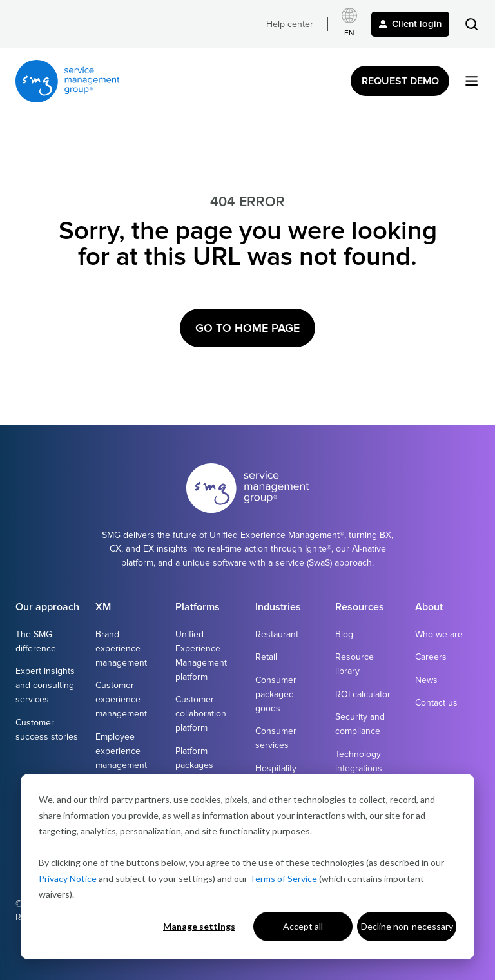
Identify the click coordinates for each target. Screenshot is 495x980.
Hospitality (276, 768)
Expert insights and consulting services (45, 685)
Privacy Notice (68, 879)
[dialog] (247, 867)
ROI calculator (363, 694)
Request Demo (400, 81)
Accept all (303, 926)
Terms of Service (283, 879)
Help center (290, 24)
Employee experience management (121, 751)
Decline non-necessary (407, 926)
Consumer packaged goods (276, 694)
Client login (410, 24)
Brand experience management (121, 649)
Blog (344, 634)
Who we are (439, 634)
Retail (266, 657)
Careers (431, 657)
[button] (471, 24)
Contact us (436, 703)
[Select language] (349, 24)
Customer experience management (121, 699)
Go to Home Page (247, 328)
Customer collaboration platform (201, 714)
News (426, 680)
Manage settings (199, 926)
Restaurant (277, 634)
